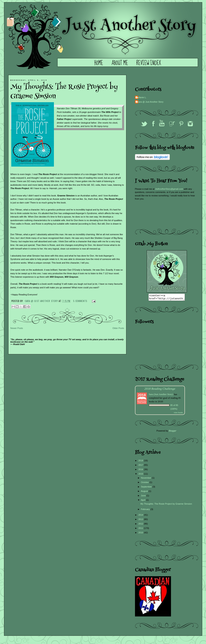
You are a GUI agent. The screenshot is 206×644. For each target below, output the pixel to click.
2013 (141, 520)
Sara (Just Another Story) (161, 396)
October (145, 483)
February (146, 510)
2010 (141, 534)
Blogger (173, 432)
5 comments (80, 301)
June (144, 497)
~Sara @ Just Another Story (41, 301)
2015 (141, 475)
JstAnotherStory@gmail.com (169, 189)
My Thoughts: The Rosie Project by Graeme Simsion (64, 92)
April (144, 501)
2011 (141, 529)
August (145, 492)
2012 (141, 525)
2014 (141, 516)
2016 (141, 471)
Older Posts (118, 328)
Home (99, 63)
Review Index (149, 63)
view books (178, 414)
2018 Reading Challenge (160, 390)
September (147, 488)
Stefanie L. (141, 97)
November (146, 479)
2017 (141, 466)
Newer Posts (17, 328)
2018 (141, 462)
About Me (120, 63)
